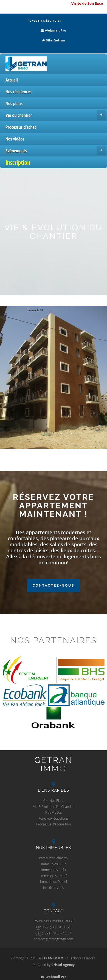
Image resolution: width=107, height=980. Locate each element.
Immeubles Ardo (53, 870)
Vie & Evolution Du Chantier (54, 807)
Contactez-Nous (54, 586)
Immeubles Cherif (53, 876)
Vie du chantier (56, 115)
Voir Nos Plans (54, 801)
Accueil (12, 80)
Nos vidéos (15, 139)
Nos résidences (19, 92)
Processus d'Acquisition (54, 824)
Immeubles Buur (53, 864)
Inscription (18, 162)
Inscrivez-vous (54, 888)
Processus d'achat (21, 127)
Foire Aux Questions (54, 818)
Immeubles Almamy (54, 858)
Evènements (56, 150)
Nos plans (14, 103)
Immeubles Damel (54, 882)
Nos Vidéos (54, 812)
